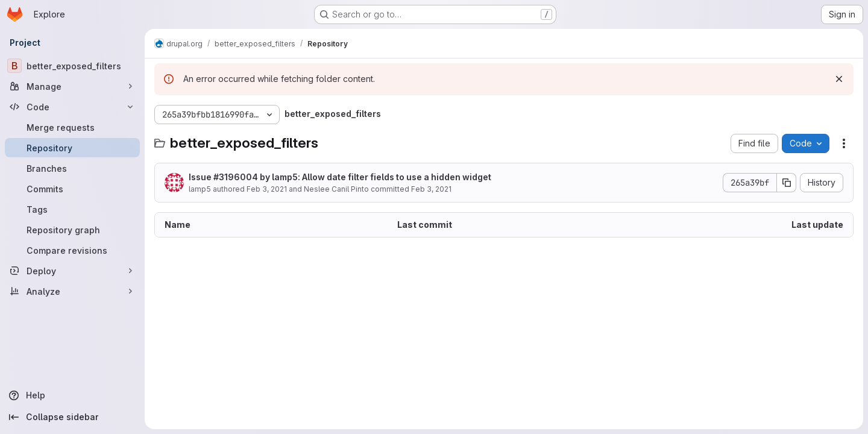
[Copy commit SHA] (787, 183)
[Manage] (72, 86)
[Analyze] (72, 291)
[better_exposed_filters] (72, 66)
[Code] (72, 107)
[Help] (72, 395)
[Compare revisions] (72, 250)
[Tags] (72, 209)
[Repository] (72, 148)
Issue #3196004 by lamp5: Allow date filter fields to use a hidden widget (340, 177)
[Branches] (72, 168)
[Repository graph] (72, 230)
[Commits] (72, 189)
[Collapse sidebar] (72, 417)
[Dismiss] (839, 79)
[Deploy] (72, 271)
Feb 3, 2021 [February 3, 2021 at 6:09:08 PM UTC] (267, 189)
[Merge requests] (72, 127)
